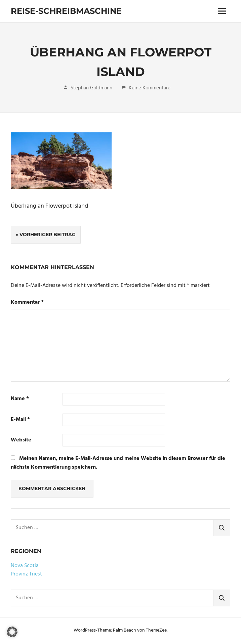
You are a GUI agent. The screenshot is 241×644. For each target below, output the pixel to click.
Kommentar (27, 303)
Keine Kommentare (150, 88)
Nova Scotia (25, 566)
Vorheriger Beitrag (48, 234)
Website (21, 440)
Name (20, 399)
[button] (12, 632)
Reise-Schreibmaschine (66, 11)
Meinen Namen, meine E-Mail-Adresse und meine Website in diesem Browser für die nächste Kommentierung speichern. (118, 463)
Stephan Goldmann (91, 88)
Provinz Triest (26, 574)
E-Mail (20, 420)
